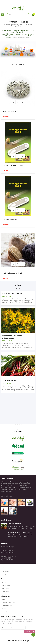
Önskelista (6, 588)
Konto (4, 583)
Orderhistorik (6, 585)
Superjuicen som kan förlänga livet (20, 532)
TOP (33, 634)
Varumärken (6, 571)
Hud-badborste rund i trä (12, 273)
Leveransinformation (9, 603)
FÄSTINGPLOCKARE (10, 219)
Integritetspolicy (8, 605)
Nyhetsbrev (6, 591)
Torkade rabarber (9, 381)
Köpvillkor (5, 611)
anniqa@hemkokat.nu (8, 556)
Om (3, 600)
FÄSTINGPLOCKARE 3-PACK (13, 165)
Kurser (4, 608)
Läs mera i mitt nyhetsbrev (22, 38)
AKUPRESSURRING (9, 111)
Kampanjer (6, 574)
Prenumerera (29, 631)
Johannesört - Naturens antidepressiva (12, 337)
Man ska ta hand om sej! (12, 293)
